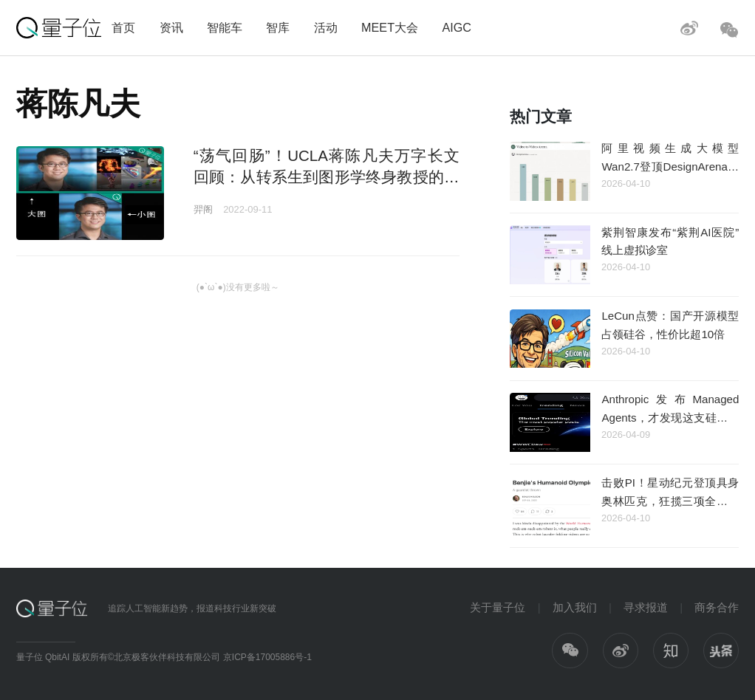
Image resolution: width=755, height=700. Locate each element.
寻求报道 (646, 607)
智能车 (225, 27)
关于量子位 (498, 607)
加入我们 (575, 607)
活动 (326, 27)
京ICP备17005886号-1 (267, 657)
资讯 (171, 27)
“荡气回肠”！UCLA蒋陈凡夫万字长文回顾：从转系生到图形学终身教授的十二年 (327, 177)
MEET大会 (390, 27)
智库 (278, 27)
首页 (123, 27)
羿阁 (203, 209)
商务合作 (717, 607)
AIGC (457, 27)
